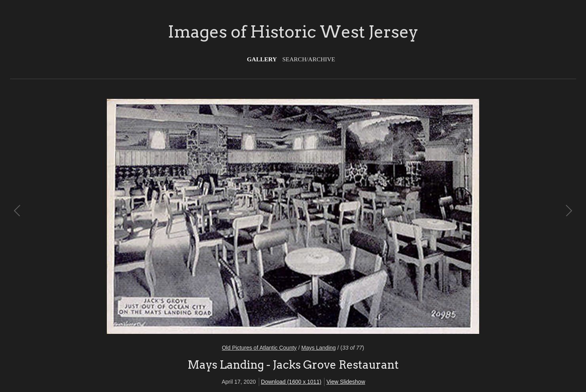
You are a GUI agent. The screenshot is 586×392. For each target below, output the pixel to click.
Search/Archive (309, 59)
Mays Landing (318, 348)
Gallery (262, 59)
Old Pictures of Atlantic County (259, 348)
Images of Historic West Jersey (293, 32)
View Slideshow (346, 382)
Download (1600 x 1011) (291, 382)
